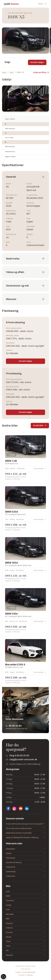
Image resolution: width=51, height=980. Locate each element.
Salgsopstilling (41, 72)
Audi (25, 892)
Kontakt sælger (37, 62)
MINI (25, 919)
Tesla (25, 942)
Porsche (25, 932)
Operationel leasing (25, 863)
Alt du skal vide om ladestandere (25, 829)
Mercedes (25, 914)
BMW (25, 896)
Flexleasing (25, 858)
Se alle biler (40, 426)
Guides (25, 853)
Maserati (25, 955)
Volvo (25, 946)
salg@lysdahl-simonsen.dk (23, 759)
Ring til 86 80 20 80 (19, 756)
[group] (25, 41)
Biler (12, 72)
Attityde (30, 975)
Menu (43, 4)
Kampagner (25, 849)
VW (25, 951)
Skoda (25, 937)
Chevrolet (25, 901)
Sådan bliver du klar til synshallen (25, 833)
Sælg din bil (25, 867)
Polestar (25, 928)
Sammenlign (25, 872)
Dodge (25, 905)
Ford (25, 910)
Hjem (4, 72)
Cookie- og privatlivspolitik (25, 972)
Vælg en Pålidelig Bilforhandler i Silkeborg (25, 838)
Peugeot (25, 923)
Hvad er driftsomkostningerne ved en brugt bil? (25, 824)
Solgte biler (25, 876)
